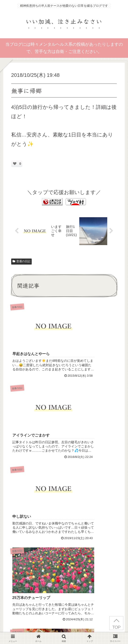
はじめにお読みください (23, 629)
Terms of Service (78, 591)
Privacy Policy (32, 591)
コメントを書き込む (66, 537)
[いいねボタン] (15, 164)
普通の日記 (21, 262)
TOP (116, 627)
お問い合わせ (105, 629)
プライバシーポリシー (64, 629)
